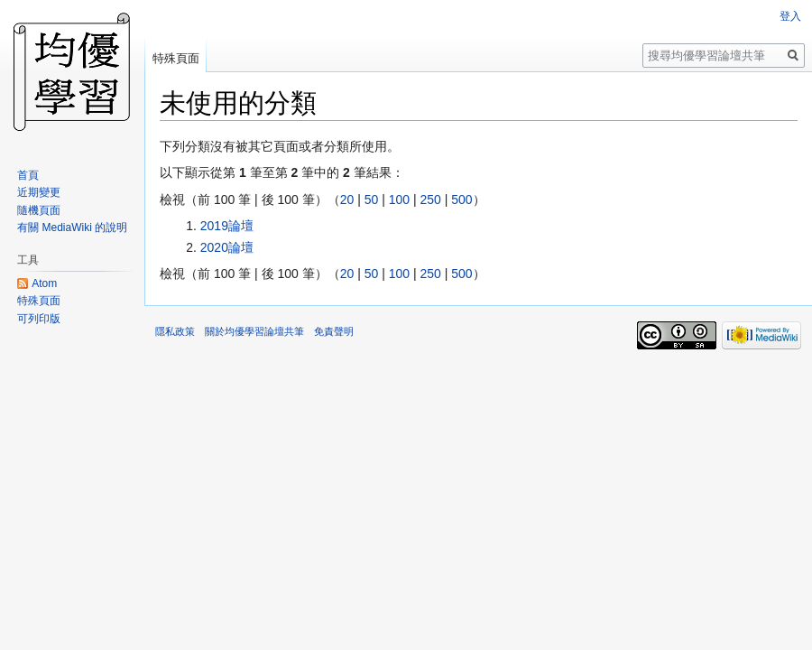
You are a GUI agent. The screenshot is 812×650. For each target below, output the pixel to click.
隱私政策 (175, 331)
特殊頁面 (176, 58)
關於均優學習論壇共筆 (254, 331)
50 (372, 200)
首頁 (28, 175)
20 (347, 200)
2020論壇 (227, 247)
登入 (790, 16)
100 (399, 200)
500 (461, 200)
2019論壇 (227, 226)
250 (430, 200)
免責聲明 (334, 331)
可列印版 (39, 319)
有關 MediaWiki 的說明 (72, 227)
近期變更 (39, 192)
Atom (44, 283)
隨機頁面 (39, 210)
